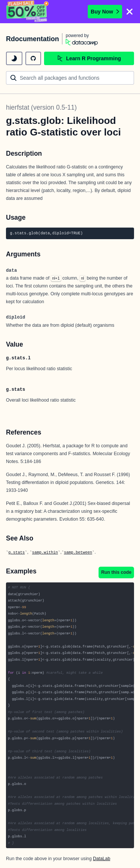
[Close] (130, 12)
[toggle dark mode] (14, 58)
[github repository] (33, 58)
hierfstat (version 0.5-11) (41, 107)
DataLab (102, 859)
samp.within (45, 552)
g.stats (16, 552)
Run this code (116, 572)
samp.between (78, 552)
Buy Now (105, 12)
